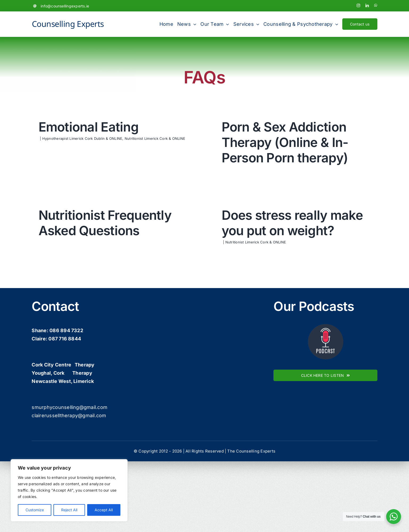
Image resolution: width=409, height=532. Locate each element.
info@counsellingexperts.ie (65, 6)
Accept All (104, 510)
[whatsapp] (376, 5)
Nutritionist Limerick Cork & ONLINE (155, 138)
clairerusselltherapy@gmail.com (69, 445)
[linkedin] (367, 5)
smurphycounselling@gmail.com (69, 437)
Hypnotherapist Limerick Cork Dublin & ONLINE (82, 138)
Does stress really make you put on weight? (274, 228)
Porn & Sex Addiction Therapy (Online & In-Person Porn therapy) (279, 142)
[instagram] (358, 5)
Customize (35, 510)
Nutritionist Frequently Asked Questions (128, 214)
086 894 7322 (66, 360)
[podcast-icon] (326, 354)
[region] (69, 490)
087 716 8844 (65, 368)
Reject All (69, 510)
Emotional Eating (88, 127)
